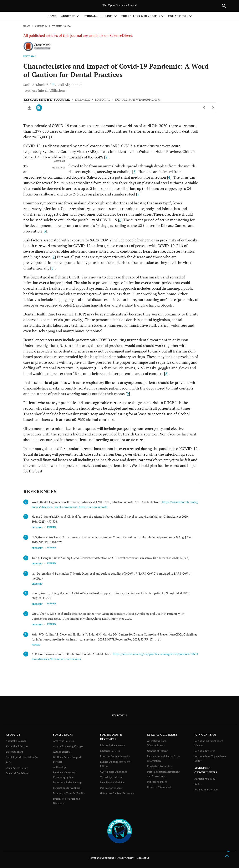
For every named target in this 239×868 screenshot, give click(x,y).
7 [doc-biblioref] (54, 257)
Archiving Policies (63, 741)
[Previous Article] (204, 108)
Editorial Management (113, 745)
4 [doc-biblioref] (169, 177)
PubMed (52, 527)
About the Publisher (17, 746)
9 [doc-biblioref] (128, 394)
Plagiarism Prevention (160, 766)
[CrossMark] (37, 47)
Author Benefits (62, 752)
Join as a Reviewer (205, 751)
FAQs (9, 762)
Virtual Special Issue (112, 777)
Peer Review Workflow (113, 782)
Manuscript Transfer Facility (69, 793)
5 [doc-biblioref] (138, 194)
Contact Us (143, 858)
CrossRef (37, 527)
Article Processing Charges (68, 746)
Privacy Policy (125, 858)
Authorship (59, 767)
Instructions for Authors (67, 788)
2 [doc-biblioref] (106, 157)
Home (52, 16)
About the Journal (16, 741)
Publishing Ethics (157, 782)
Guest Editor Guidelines (113, 772)
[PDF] (39, 108)
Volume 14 (41, 26)
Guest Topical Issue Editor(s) (22, 757)
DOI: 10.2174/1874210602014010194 (138, 100)
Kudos (198, 784)
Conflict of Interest (158, 751)
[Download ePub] (29, 108)
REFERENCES (58, 168)
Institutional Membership (67, 782)
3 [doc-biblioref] (134, 172)
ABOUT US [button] (68, 16)
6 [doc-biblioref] (120, 220)
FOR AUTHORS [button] (178, 16)
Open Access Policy (17, 768)
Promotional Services (206, 789)
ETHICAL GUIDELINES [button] (98, 16)
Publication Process (111, 788)
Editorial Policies (110, 751)
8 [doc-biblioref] (166, 373)
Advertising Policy (205, 779)
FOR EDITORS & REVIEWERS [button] (141, 16)
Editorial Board (14, 752)
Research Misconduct (159, 787)
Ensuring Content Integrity (115, 756)
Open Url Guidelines (17, 773)
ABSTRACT (60, 161)
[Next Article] (213, 108)
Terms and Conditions (102, 858)
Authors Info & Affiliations (45, 90)
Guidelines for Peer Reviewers (117, 793)
